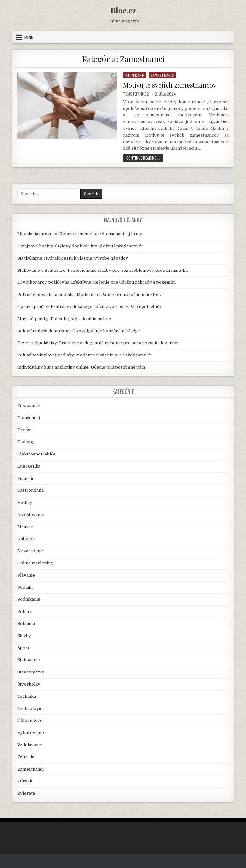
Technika (27, 696)
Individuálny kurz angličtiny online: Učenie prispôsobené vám (81, 367)
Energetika (29, 466)
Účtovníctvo (30, 720)
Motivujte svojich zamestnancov (170, 85)
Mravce (25, 527)
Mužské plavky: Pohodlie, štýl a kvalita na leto (64, 319)
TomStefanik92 (136, 94)
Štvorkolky (29, 684)
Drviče (24, 430)
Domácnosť (29, 418)
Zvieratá (26, 793)
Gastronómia (30, 490)
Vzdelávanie (30, 745)
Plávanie (26, 575)
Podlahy (26, 587)
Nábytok (26, 539)
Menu (29, 37)
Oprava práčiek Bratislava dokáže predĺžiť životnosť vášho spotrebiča (89, 307)
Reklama (26, 624)
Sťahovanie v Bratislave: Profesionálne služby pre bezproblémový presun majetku (102, 270)
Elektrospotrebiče (37, 454)
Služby (24, 636)
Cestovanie (29, 406)
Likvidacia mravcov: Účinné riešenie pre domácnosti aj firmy (80, 234)
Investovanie (31, 515)
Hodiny (25, 502)
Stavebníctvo (31, 672)
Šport (23, 648)
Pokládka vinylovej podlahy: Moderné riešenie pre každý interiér (85, 355)
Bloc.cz (123, 10)
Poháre (25, 611)
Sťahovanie (29, 660)
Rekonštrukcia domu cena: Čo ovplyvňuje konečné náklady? (79, 331)
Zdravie (25, 781)
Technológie (30, 709)
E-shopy (26, 442)
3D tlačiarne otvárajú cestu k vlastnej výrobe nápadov (73, 258)
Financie (26, 478)
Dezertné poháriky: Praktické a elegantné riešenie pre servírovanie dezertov (98, 343)
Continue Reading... (144, 159)
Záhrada (26, 757)
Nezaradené (30, 551)
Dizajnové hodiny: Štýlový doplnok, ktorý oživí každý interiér (80, 246)
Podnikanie (135, 75)
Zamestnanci (163, 75)
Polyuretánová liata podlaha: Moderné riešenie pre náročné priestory (90, 294)
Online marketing (35, 563)
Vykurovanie (31, 733)
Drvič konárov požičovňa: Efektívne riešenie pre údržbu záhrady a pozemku (96, 282)
